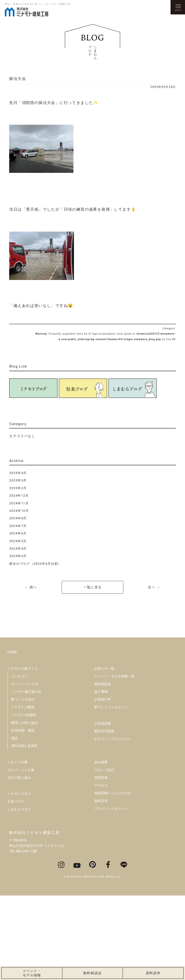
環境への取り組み (25, 807)
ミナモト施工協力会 (26, 776)
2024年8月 (18, 518)
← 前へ (31, 587)
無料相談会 (103, 768)
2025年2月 (18, 488)
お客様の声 (103, 784)
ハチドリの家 (18, 846)
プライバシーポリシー (111, 893)
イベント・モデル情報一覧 (114, 760)
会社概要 (101, 846)
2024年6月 (18, 533)
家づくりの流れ (23, 784)
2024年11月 (19, 503)
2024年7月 (18, 526)
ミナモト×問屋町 (24, 799)
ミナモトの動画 (23, 792)
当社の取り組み (19, 862)
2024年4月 (18, 548)
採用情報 (101, 862)
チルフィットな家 (21, 854)
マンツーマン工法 (25, 768)
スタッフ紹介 (104, 854)
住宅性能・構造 (23, 815)
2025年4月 (18, 473)
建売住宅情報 (104, 815)
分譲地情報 (103, 808)
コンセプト (20, 760)
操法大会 (18, 79)
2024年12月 (19, 496)
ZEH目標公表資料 (24, 830)
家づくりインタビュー (111, 792)
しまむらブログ (19, 894)
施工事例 (101, 776)
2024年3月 (18, 556)
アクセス (101, 870)
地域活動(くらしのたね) (112, 877)
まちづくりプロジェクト (113, 823)
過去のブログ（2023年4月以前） (35, 564)
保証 (14, 822)
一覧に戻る (93, 587)
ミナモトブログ (19, 878)
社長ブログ (16, 886)
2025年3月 (18, 480)
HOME (12, 737)
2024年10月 (19, 511)
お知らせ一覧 (104, 753)
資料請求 (101, 885)
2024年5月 (18, 541)
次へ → (154, 587)
